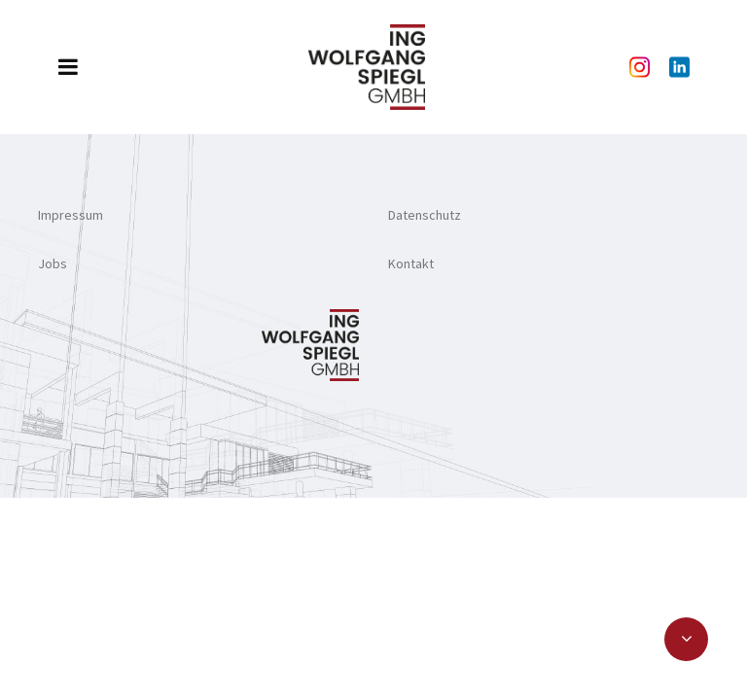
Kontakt (411, 263)
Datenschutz (425, 215)
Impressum (71, 215)
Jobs (53, 263)
